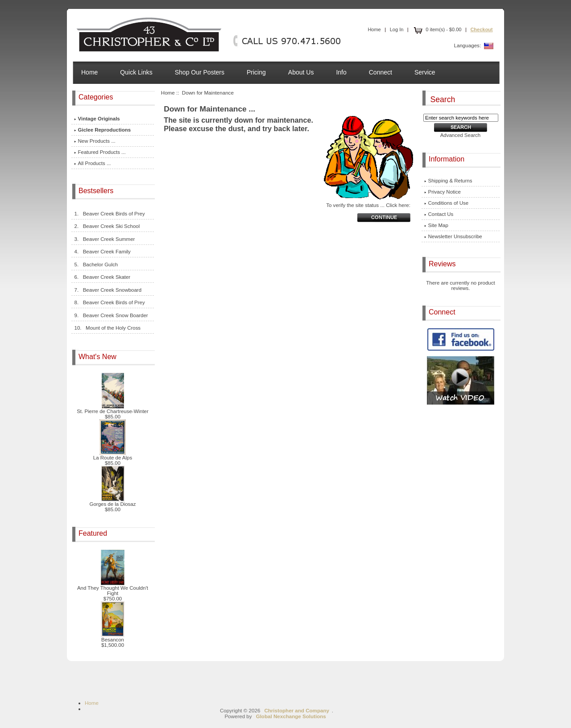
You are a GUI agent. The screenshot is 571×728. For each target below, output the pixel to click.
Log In (397, 29)
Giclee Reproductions (103, 130)
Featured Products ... (100, 152)
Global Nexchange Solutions (291, 716)
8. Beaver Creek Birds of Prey (110, 302)
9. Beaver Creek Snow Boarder (111, 315)
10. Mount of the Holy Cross (108, 328)
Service (425, 72)
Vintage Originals (97, 119)
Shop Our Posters (200, 72)
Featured (94, 533)
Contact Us (439, 214)
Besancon (113, 637)
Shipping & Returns (448, 181)
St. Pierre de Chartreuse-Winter (113, 409)
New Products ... (95, 141)
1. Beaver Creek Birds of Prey (110, 214)
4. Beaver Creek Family (102, 252)
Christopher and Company (297, 710)
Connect (381, 72)
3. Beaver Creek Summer (105, 239)
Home (374, 29)
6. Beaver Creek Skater (102, 277)
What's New (98, 357)
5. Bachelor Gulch (96, 265)
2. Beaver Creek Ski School (107, 226)
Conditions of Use (447, 203)
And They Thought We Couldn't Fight (113, 588)
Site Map (436, 225)
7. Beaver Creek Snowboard (108, 290)
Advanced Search (461, 135)
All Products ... (93, 163)
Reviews (443, 264)
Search (443, 99)
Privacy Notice (443, 192)
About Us (301, 72)
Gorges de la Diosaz (113, 502)
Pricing (256, 72)
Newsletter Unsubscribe (453, 236)
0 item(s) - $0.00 (437, 29)
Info (341, 72)
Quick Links (136, 72)
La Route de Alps (113, 455)
